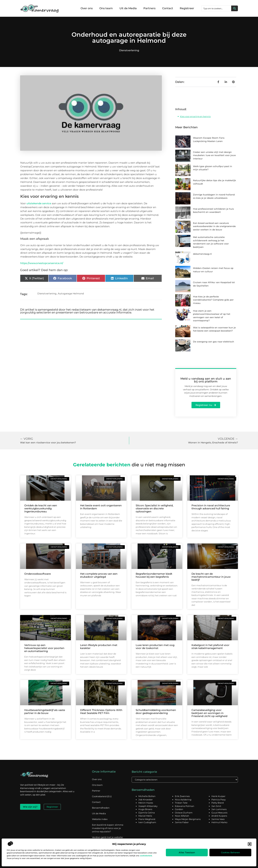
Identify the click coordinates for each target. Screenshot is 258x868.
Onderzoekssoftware (38, 574)
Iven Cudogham (147, 822)
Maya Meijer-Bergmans (188, 819)
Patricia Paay (219, 800)
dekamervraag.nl (202, 254)
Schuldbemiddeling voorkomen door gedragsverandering (156, 712)
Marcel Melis (145, 816)
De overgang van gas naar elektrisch (214, 342)
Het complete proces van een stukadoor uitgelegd (99, 575)
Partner (96, 791)
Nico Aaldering (183, 800)
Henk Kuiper (218, 796)
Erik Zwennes (182, 796)
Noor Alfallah (182, 816)
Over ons (87, 8)
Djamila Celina (147, 813)
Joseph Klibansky (148, 806)
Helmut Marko (219, 822)
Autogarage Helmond (71, 294)
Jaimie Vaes (218, 819)
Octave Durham (184, 813)
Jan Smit (216, 806)
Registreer (187, 8)
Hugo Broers (145, 809)
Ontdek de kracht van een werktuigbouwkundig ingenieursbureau (41, 508)
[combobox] (216, 8)
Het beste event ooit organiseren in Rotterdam (101, 507)
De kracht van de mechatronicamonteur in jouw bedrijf (211, 577)
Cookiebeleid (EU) (102, 796)
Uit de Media (128, 8)
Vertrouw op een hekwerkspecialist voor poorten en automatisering (44, 648)
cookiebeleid (146, 856)
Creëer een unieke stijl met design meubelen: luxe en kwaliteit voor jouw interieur (214, 155)
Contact (168, 8)
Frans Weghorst (147, 819)
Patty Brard (218, 803)
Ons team (106, 8)
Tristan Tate (181, 803)
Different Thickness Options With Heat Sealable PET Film (101, 712)
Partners (149, 8)
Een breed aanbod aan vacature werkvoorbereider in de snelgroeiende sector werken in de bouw (214, 226)
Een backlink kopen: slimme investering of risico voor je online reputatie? (108, 828)
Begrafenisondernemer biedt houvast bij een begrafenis (154, 575)
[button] (250, 844)
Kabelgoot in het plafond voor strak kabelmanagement (210, 647)
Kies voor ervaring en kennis (195, 116)
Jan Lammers (219, 809)
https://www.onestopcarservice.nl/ (42, 263)
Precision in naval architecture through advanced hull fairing (211, 507)
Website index (100, 819)
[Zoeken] (235, 8)
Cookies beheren (230, 852)
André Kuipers (219, 816)
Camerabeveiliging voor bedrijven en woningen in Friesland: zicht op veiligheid (209, 713)
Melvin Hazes (146, 803)
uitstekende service (39, 203)
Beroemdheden (101, 808)
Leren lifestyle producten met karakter (99, 647)
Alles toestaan (187, 852)
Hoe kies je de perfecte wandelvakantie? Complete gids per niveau (213, 300)
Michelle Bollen (147, 796)
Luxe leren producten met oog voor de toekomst (155, 647)
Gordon (179, 809)
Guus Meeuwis (219, 813)
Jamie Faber (182, 822)
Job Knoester (146, 800)
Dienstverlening (129, 50)
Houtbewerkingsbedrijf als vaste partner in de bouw (45, 712)
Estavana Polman (185, 806)
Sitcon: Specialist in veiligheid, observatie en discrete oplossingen (154, 508)
